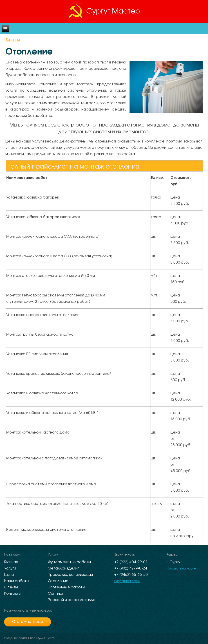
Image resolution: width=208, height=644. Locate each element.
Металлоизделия (64, 568)
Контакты (13, 594)
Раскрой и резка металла (72, 600)
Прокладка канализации (70, 575)
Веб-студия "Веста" (43, 638)
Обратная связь (127, 581)
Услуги (10, 568)
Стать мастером (28, 622)
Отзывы (11, 587)
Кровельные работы (66, 587)
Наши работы (17, 581)
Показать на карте (181, 569)
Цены (9, 575)
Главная (13, 40)
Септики (55, 594)
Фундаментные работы (69, 562)
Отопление (58, 581)
